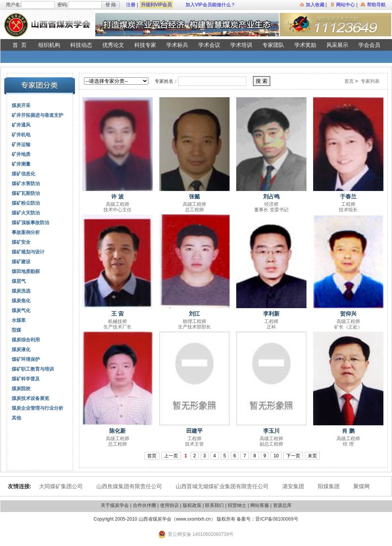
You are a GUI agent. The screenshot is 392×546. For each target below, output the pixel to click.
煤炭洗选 (21, 291)
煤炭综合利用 (26, 340)
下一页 (293, 456)
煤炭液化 (21, 350)
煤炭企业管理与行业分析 (37, 408)
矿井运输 (21, 145)
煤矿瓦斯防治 (26, 193)
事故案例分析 (26, 232)
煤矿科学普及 (26, 379)
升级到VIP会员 (156, 5)
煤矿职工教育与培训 (33, 369)
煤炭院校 (21, 389)
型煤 (16, 330)
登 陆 (111, 5)
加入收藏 (315, 5)
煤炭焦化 (21, 301)
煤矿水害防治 (26, 184)
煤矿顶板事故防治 (30, 223)
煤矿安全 (21, 242)
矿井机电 (21, 135)
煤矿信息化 (23, 174)
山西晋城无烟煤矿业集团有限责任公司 (222, 486)
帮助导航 (376, 5)
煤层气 (19, 281)
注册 (131, 5)
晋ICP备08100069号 (277, 519)
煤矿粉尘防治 (26, 203)
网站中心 (346, 5)
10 (276, 456)
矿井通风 (21, 125)
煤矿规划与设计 (28, 252)
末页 (312, 456)
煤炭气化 (21, 310)
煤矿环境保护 (26, 359)
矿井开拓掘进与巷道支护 (37, 115)
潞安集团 (293, 486)
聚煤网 (362, 486)
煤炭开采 (21, 105)
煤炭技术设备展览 (30, 398)
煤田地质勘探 (26, 271)
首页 (349, 81)
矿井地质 (21, 154)
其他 (16, 418)
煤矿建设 (21, 262)
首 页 (20, 45)
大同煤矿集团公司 (61, 486)
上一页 (171, 456)
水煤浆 (19, 320)
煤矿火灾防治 (26, 213)
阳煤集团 (329, 486)
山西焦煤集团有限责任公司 (129, 486)
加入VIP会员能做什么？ (210, 5)
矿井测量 (21, 164)
